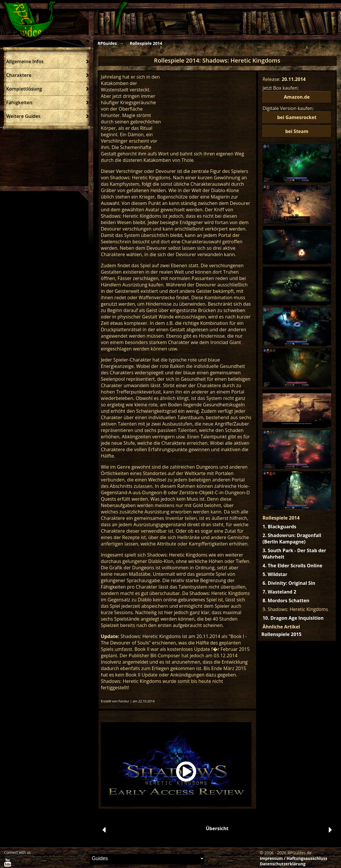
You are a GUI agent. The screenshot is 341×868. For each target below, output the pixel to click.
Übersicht (217, 828)
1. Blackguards (280, 527)
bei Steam (297, 131)
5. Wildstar (275, 574)
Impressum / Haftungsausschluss (294, 858)
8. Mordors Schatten (286, 600)
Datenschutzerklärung (283, 864)
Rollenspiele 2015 (282, 634)
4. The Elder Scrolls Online (292, 566)
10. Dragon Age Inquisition (293, 618)
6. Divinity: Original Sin (289, 583)
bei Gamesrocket (297, 117)
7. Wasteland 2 (280, 592)
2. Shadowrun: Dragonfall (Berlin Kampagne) (292, 538)
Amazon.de (297, 97)
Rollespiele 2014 (146, 43)
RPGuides (107, 43)
